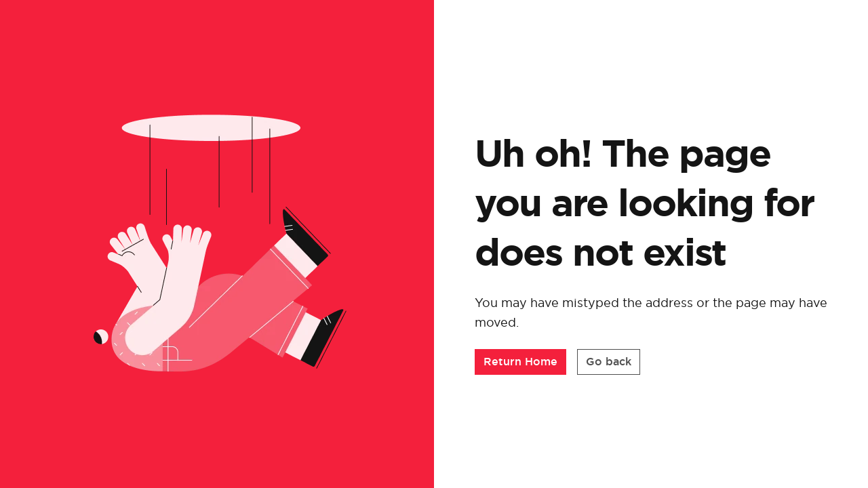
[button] (520, 362)
